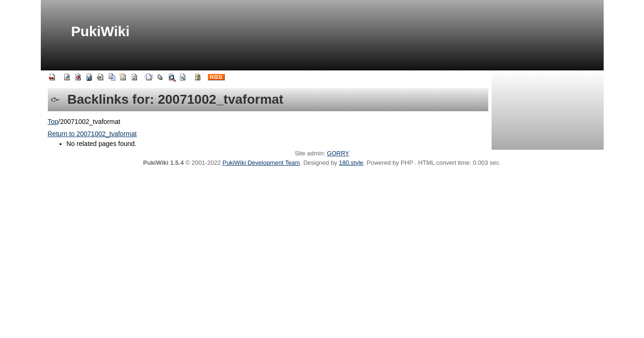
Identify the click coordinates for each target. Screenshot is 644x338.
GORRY (338, 153)
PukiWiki (101, 31)
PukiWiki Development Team (261, 163)
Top (53, 122)
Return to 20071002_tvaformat (92, 134)
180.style (351, 163)
